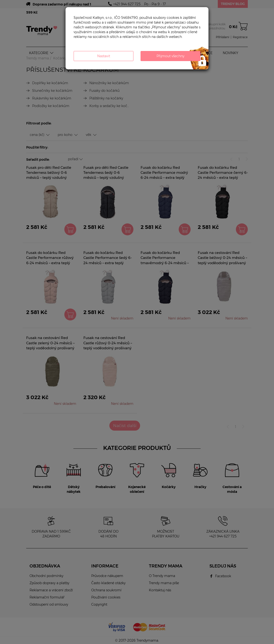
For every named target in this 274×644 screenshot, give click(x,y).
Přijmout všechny (170, 56)
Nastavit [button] (104, 56)
